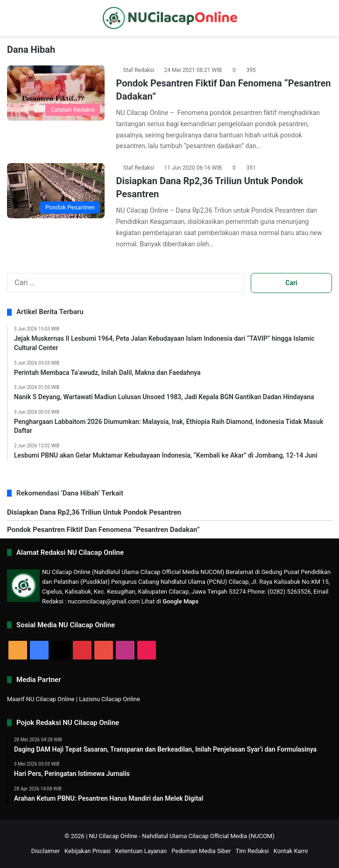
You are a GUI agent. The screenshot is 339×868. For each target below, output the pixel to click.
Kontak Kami (291, 851)
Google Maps (180, 601)
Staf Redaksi (139, 70)
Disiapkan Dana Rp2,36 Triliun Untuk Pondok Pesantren (94, 512)
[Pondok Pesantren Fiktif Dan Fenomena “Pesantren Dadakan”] (56, 93)
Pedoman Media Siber (201, 851)
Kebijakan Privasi (88, 851)
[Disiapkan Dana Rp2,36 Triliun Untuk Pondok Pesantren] (56, 191)
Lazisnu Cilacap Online (109, 699)
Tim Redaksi (252, 851)
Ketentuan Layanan (141, 851)
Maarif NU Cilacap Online (41, 699)
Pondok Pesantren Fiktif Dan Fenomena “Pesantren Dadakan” (103, 530)
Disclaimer (46, 851)
